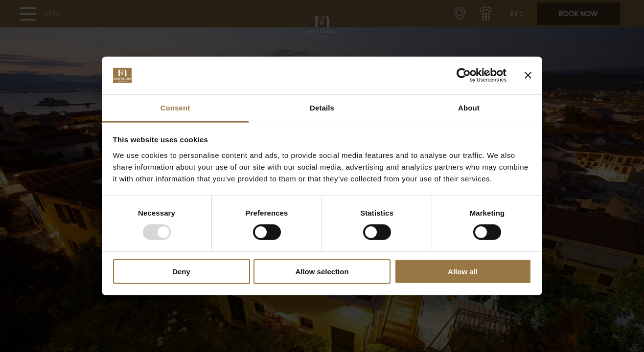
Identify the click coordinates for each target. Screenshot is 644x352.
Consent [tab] (175, 108)
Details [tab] (322, 108)
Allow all (463, 271)
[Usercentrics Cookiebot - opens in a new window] (464, 75)
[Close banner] (528, 75)
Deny (181, 271)
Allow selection (322, 271)
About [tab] (469, 108)
